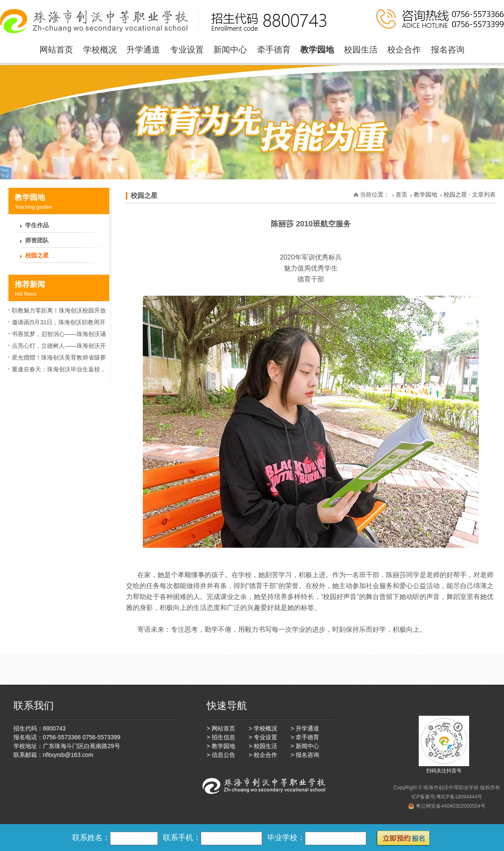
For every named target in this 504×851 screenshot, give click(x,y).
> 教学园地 (221, 746)
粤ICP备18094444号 (459, 797)
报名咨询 (448, 50)
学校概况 (100, 50)
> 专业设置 (263, 737)
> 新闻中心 (305, 746)
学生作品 (37, 225)
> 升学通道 (305, 728)
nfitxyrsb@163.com (68, 755)
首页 (402, 194)
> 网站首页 (221, 728)
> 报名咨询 (305, 755)
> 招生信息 (221, 737)
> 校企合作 (263, 755)
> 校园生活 (263, 746)
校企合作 (404, 50)
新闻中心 (230, 50)
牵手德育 (274, 50)
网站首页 (56, 50)
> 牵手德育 (305, 737)
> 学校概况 (263, 728)
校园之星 (37, 255)
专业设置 (187, 50)
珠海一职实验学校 (165, 21)
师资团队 (37, 240)
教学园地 (317, 50)
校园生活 (361, 50)
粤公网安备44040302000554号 (450, 806)
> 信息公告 (221, 755)
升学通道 (143, 50)
